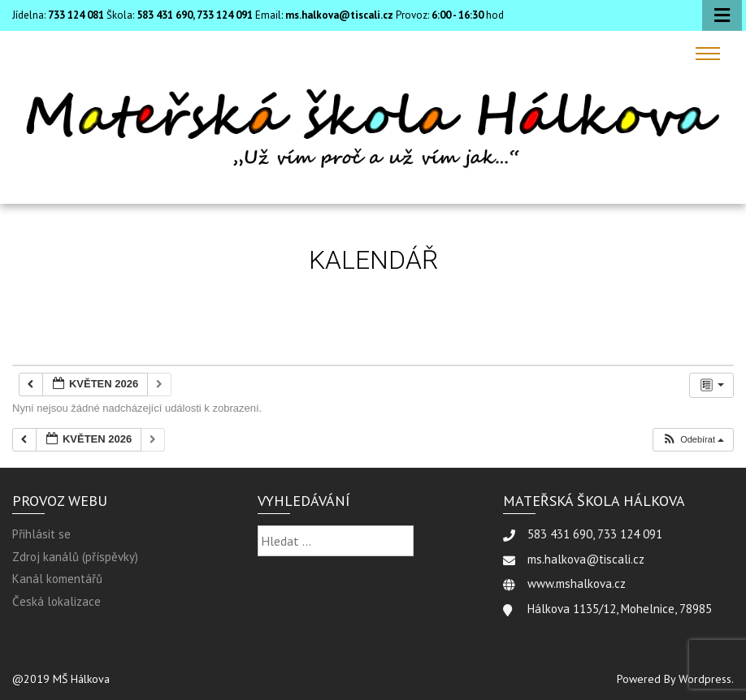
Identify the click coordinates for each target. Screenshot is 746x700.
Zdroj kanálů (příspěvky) (75, 557)
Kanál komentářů (57, 579)
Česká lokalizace (56, 601)
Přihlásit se (41, 534)
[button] (693, 440)
